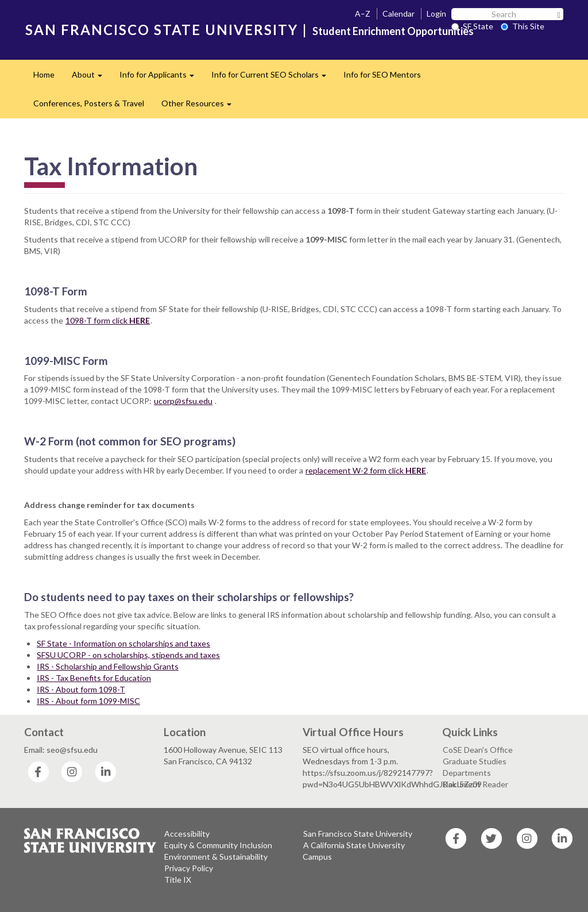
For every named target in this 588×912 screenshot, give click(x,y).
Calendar (399, 14)
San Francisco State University (358, 834)
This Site (523, 26)
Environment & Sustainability (216, 857)
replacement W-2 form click (366, 470)
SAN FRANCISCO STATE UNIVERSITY (162, 30)
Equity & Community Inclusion (218, 845)
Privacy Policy (189, 868)
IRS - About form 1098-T (81, 689)
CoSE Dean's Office (478, 750)
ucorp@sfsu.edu (183, 401)
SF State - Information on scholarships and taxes (123, 643)
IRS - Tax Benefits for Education (94, 678)
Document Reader (475, 784)
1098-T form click (108, 320)
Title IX (178, 880)
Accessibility (187, 834)
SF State (472, 26)
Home (44, 74)
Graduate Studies (475, 761)
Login (436, 14)
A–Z (363, 14)
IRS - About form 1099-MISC (88, 701)
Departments (467, 773)
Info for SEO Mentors (382, 74)
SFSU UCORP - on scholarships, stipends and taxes (128, 655)
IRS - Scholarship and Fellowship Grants (108, 666)
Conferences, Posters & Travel (89, 103)
